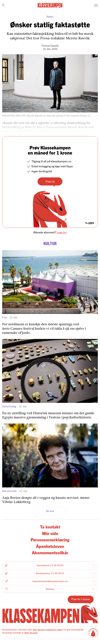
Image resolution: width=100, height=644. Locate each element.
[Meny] (96, 5)
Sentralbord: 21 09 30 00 (50, 565)
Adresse (50, 589)
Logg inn (62, 232)
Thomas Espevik (50, 46)
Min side (50, 533)
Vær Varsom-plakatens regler (48, 629)
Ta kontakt (50, 527)
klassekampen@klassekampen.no (50, 581)
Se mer (50, 511)
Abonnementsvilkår (50, 552)
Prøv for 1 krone (81, 599)
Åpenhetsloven (50, 546)
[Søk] (3, 5)
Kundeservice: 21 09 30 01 (50, 573)
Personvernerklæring (50, 540)
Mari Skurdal (31, 633)
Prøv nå (50, 181)
